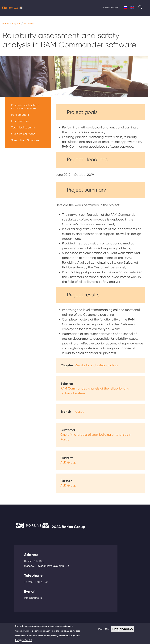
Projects (16, 23)
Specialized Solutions (25, 140)
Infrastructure (20, 121)
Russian (126, 8)
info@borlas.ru (33, 598)
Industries (29, 23)
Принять (103, 629)
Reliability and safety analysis (96, 365)
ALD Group (68, 462)
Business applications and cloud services (25, 107)
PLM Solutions (20, 115)
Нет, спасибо (123, 629)
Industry (79, 412)
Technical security (23, 127)
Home (5, 23)
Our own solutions (23, 134)
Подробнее (24, 640)
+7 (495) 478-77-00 (36, 582)
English (132, 8)
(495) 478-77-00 (111, 8)
